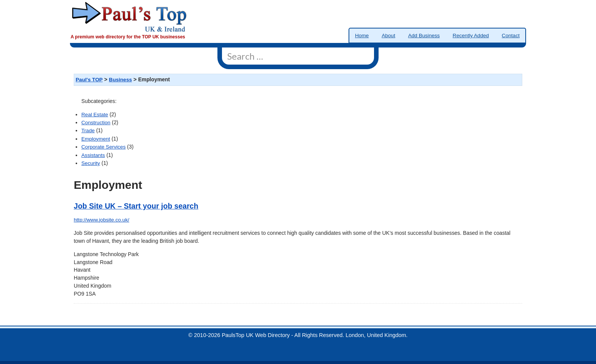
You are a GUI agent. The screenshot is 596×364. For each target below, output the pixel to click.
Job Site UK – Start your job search (136, 206)
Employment (96, 139)
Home (362, 36)
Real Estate (95, 115)
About (388, 36)
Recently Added (471, 36)
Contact (511, 36)
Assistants (93, 155)
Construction (96, 123)
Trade (88, 131)
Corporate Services (103, 147)
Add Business (424, 36)
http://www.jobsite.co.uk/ (101, 220)
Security (91, 163)
